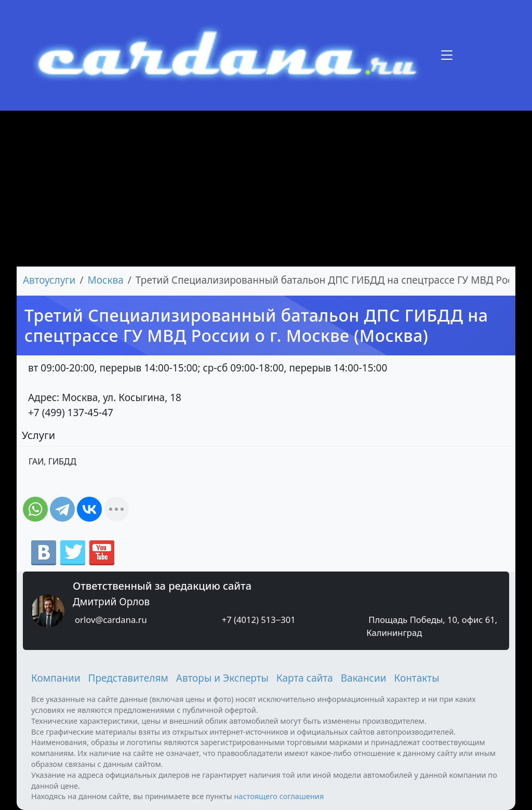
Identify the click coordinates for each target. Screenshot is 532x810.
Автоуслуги (49, 280)
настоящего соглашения (279, 796)
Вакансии (364, 678)
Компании (56, 678)
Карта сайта (305, 678)
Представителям (128, 678)
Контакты (416, 678)
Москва (106, 280)
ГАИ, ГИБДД (52, 461)
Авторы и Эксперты (222, 678)
